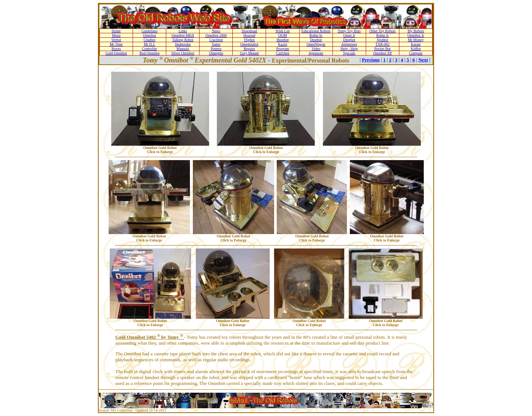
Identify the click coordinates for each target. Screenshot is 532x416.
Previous (371, 60)
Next (423, 60)
